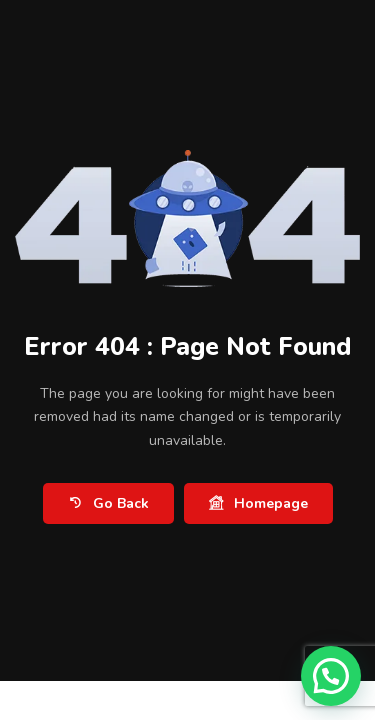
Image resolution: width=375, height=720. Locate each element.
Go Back (108, 503)
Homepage (258, 503)
